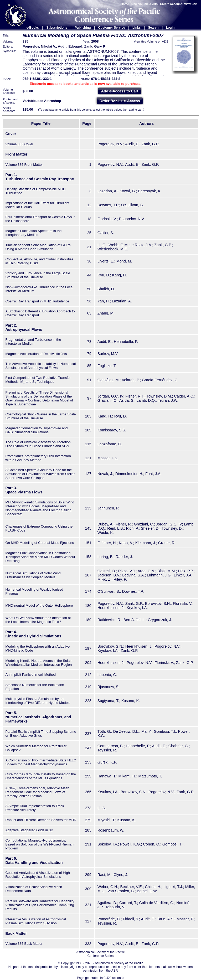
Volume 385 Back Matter (24, 944)
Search (153, 28)
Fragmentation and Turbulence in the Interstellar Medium (33, 342)
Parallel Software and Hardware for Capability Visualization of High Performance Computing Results (40, 905)
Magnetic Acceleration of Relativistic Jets (36, 354)
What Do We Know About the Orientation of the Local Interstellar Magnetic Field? (38, 620)
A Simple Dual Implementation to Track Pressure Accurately (35, 808)
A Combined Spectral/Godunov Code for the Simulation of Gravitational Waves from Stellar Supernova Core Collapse (40, 474)
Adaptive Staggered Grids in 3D (29, 830)
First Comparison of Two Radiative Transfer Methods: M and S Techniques (38, 380)
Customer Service (112, 28)
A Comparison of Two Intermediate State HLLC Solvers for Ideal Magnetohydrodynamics (41, 762)
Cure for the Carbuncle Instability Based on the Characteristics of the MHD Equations (41, 776)
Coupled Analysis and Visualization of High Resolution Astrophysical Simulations (38, 875)
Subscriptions (57, 28)
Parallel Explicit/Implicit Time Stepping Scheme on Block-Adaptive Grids (41, 734)
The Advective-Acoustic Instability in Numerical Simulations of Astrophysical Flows (41, 366)
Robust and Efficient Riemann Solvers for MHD (41, 820)
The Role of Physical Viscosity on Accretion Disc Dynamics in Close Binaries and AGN (38, 444)
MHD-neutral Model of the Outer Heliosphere (39, 605)
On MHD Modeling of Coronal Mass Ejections (40, 543)
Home (125, 4)
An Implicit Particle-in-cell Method (31, 675)
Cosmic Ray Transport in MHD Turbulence (37, 301)
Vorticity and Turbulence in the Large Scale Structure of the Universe (38, 275)
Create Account (171, 4)
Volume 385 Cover (20, 144)
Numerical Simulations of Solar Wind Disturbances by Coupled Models (33, 575)
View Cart (191, 4)
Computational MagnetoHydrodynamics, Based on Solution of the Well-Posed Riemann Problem (40, 844)
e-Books (33, 28)
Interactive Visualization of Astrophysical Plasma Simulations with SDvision (36, 921)
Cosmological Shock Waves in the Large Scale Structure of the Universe (41, 416)
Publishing (83, 28)
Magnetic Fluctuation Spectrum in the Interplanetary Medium (34, 233)
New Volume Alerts (145, 4)
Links (136, 28)
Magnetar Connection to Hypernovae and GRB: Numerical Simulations (37, 430)
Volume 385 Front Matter (24, 165)
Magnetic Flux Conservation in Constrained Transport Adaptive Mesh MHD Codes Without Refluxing (40, 557)
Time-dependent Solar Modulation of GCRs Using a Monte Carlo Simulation (38, 247)
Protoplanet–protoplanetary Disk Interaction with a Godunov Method (38, 458)
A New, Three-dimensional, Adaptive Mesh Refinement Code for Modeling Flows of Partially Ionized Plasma (37, 792)
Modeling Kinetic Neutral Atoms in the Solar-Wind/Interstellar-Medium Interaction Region (39, 663)
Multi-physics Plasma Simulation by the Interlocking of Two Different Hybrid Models (38, 701)
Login (170, 28)
